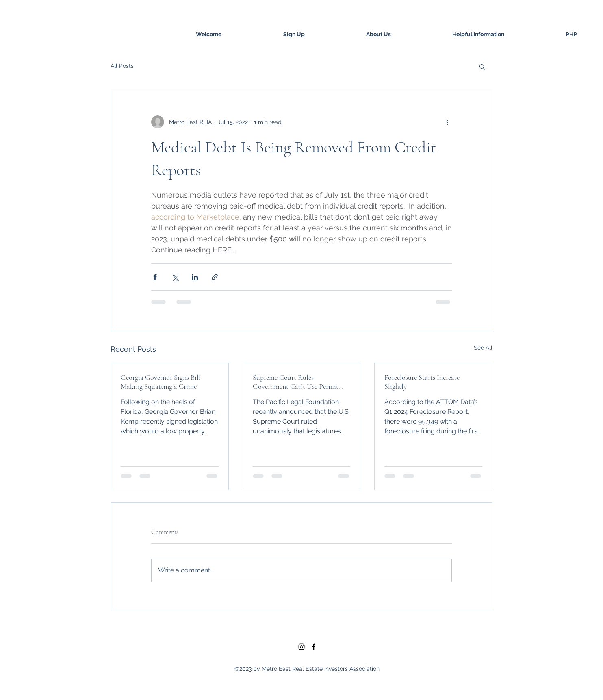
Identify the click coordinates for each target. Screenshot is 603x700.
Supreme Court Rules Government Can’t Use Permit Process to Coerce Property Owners (296, 382)
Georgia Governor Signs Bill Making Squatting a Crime (161, 382)
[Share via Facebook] (155, 277)
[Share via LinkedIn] (195, 277)
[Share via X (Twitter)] (175, 277)
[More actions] (447, 122)
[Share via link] (215, 277)
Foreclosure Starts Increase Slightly (422, 382)
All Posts (122, 66)
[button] (482, 66)
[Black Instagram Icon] (301, 647)
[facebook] (314, 647)
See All (483, 348)
